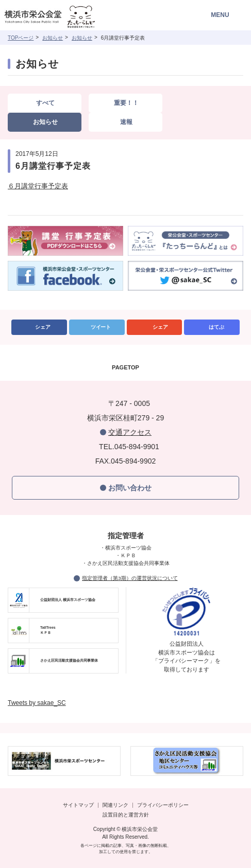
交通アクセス (130, 432)
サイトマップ (78, 805)
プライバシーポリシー (163, 805)
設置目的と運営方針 (126, 815)
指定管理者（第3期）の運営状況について (130, 578)
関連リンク (115, 805)
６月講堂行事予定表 (38, 186)
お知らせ (53, 38)
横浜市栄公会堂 (63, 18)
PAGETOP (126, 367)
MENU (220, 15)
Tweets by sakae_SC (37, 703)
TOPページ (21, 38)
